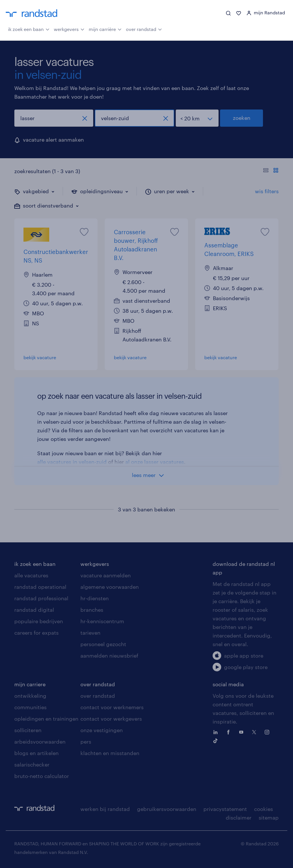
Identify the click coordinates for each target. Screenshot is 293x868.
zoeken (242, 118)
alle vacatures (31, 575)
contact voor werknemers (112, 707)
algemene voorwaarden (110, 587)
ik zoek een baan (29, 29)
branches (92, 610)
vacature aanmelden (106, 575)
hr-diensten (95, 598)
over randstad (144, 29)
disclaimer (239, 818)
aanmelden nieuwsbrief (109, 656)
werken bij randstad (105, 809)
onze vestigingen (102, 730)
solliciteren (28, 730)
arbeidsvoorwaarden (40, 742)
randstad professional (41, 598)
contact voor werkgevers (111, 719)
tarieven (90, 633)
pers (86, 742)
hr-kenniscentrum (102, 621)
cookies (264, 809)
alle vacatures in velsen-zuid (72, 462)
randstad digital (34, 610)
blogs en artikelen (36, 753)
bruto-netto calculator (42, 776)
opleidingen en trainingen (46, 719)
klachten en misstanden (110, 753)
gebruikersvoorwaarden (167, 809)
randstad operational (40, 587)
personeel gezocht (103, 644)
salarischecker (32, 765)
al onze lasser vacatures (155, 462)
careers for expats (36, 633)
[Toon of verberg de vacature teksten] (271, 171)
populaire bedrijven (39, 621)
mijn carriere (30, 684)
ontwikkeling (30, 696)
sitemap (269, 818)
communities (30, 707)
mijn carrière (105, 29)
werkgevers (69, 29)
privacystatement (225, 809)
